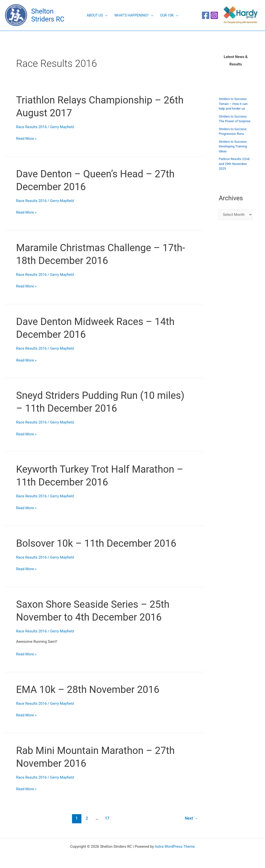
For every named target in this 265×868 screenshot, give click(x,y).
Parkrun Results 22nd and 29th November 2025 (234, 164)
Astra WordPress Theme (175, 847)
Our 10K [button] (169, 15)
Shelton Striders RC (48, 15)
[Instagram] (214, 15)
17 (107, 818)
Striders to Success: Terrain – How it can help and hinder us (233, 104)
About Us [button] (97, 15)
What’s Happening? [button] (134, 15)
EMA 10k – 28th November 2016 (88, 690)
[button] (105, 15)
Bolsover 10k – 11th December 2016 (96, 543)
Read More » (26, 138)
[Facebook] (206, 15)
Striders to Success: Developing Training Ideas (233, 146)
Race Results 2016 (31, 127)
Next (191, 818)
